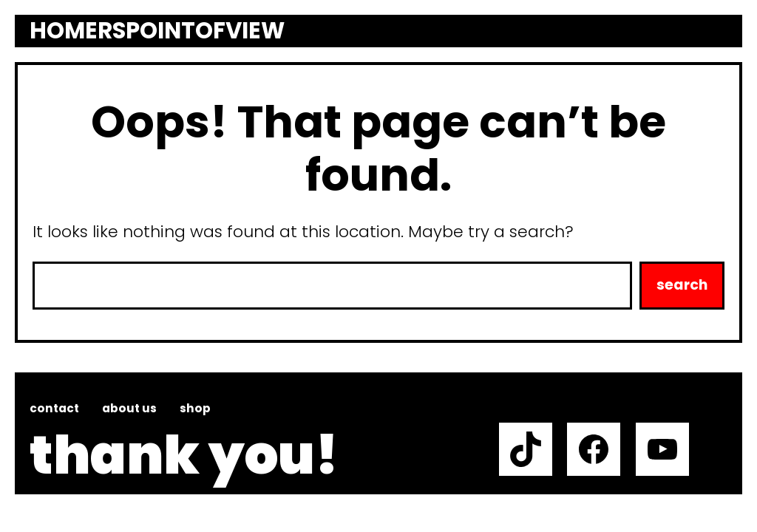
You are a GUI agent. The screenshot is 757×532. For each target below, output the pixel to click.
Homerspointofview (157, 31)
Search (682, 285)
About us (129, 408)
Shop (195, 408)
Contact (54, 408)
